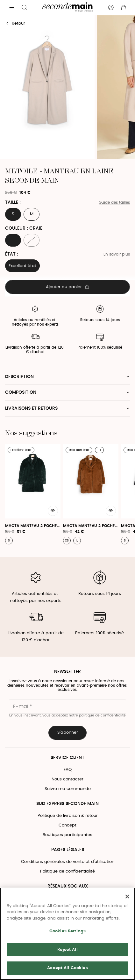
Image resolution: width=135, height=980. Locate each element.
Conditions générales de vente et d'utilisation (68, 862)
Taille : (13, 202)
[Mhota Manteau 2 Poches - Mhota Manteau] (33, 494)
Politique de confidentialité (67, 871)
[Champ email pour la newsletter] (67, 707)
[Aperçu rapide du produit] (53, 511)
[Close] (127, 897)
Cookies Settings (67, 931)
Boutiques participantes (67, 835)
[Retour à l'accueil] (67, 8)
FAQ (68, 770)
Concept (67, 825)
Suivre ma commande (68, 789)
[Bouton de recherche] (24, 8)
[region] (67, 934)
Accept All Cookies (67, 968)
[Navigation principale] (11, 8)
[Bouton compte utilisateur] (111, 8)
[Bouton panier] (124, 8)
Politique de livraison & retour (68, 816)
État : (12, 254)
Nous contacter (67, 779)
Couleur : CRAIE (24, 228)
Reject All (67, 950)
